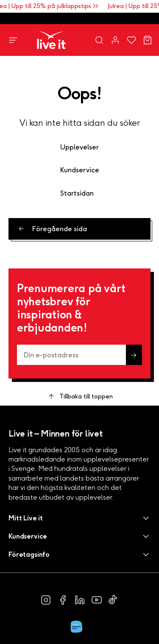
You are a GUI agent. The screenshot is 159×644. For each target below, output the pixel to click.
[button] (79, 518)
